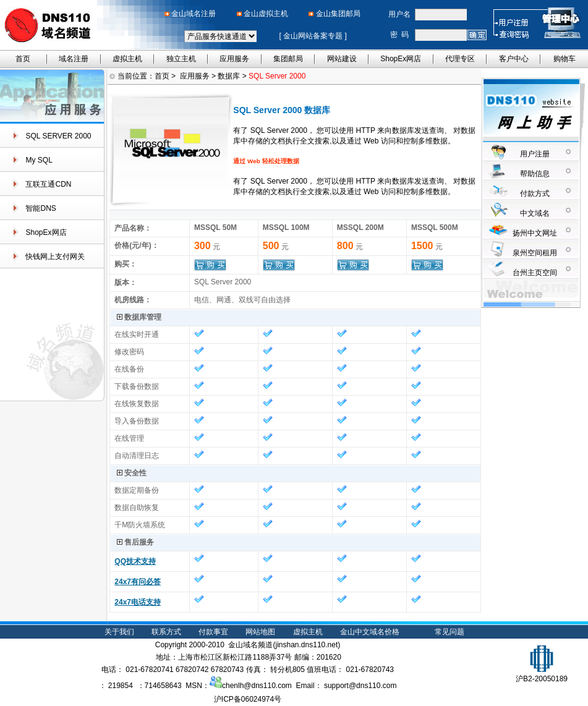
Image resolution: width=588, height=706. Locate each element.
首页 (23, 59)
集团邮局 (288, 59)
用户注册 (535, 154)
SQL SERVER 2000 (58, 136)
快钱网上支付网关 (55, 257)
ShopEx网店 (401, 59)
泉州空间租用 (535, 253)
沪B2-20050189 (542, 674)
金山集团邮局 (338, 14)
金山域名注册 (194, 14)
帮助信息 (535, 174)
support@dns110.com (360, 686)
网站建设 (342, 59)
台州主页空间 (535, 273)
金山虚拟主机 (266, 14)
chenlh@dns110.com (251, 686)
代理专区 (460, 59)
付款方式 (535, 194)
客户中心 (514, 59)
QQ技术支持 (135, 561)
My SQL (39, 160)
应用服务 (234, 59)
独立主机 (181, 59)
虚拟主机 (127, 59)
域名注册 (74, 59)
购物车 (565, 59)
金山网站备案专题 (313, 36)
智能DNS (40, 208)
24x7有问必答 (138, 582)
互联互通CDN (48, 184)
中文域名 (535, 213)
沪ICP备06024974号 (248, 699)
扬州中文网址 (535, 233)
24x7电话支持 (138, 602)
